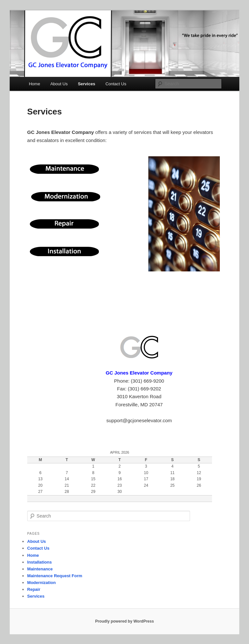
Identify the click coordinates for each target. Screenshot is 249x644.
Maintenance (40, 569)
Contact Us (116, 84)
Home (35, 84)
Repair (34, 589)
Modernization (41, 583)
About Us (59, 84)
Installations (40, 562)
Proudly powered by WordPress (124, 621)
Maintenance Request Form (55, 576)
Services (87, 84)
